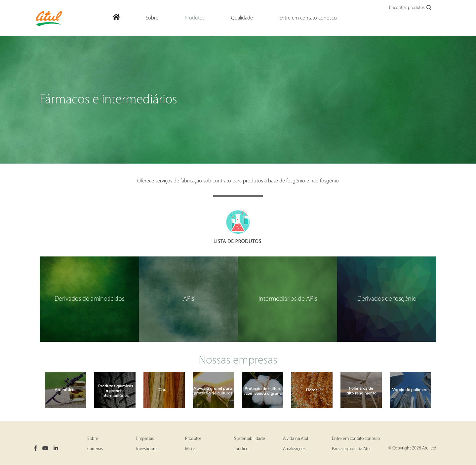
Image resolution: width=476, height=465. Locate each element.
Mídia (190, 449)
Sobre (93, 439)
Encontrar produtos (411, 8)
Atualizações (294, 449)
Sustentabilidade (250, 439)
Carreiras (95, 449)
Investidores (147, 449)
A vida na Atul (296, 439)
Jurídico (241, 449)
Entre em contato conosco (356, 439)
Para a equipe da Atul (351, 449)
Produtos (193, 439)
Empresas (145, 439)
